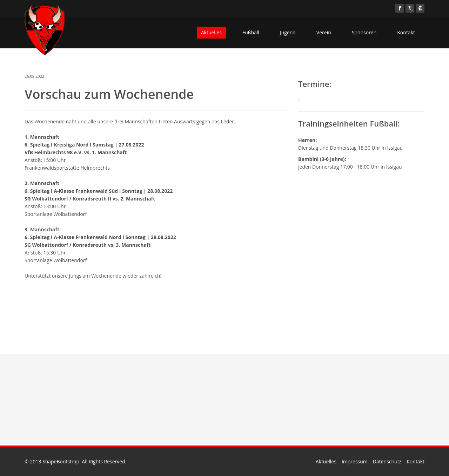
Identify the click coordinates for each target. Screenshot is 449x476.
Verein (324, 32)
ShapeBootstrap (61, 461)
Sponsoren (364, 32)
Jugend (288, 32)
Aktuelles (211, 32)
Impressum (355, 461)
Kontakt (406, 32)
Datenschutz (387, 461)
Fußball (251, 32)
